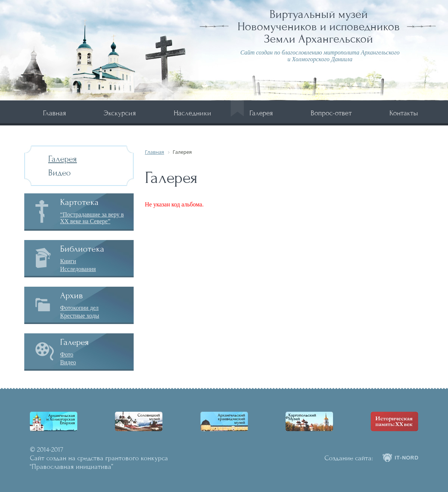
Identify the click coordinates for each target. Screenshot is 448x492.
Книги (68, 261)
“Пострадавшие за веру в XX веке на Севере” (92, 218)
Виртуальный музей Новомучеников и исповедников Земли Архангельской (319, 27)
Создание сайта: (349, 458)
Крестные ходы (80, 316)
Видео (60, 173)
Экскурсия (120, 113)
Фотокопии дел (79, 308)
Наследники (192, 113)
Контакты (404, 113)
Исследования (78, 269)
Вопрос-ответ (331, 113)
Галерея (261, 113)
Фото (67, 354)
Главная (55, 113)
